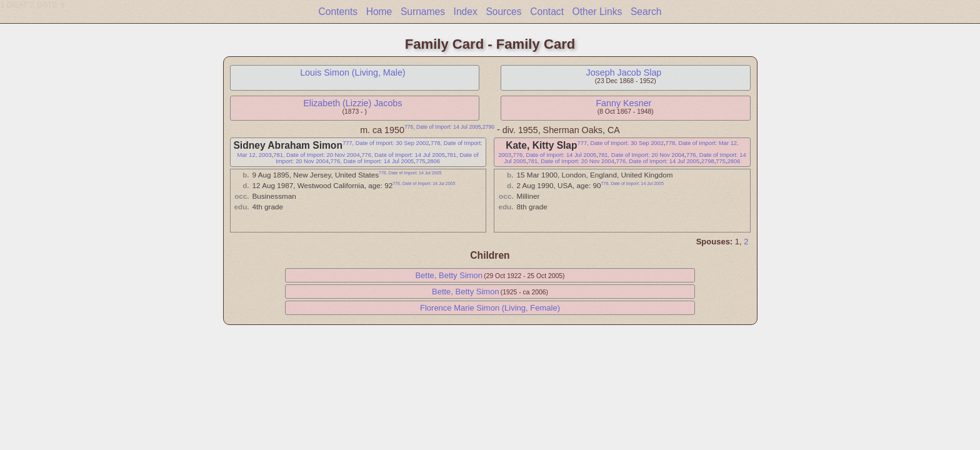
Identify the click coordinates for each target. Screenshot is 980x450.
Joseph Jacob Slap (623, 72)
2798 (708, 161)
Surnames (423, 12)
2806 (433, 161)
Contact (547, 12)
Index (466, 12)
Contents (338, 12)
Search (646, 12)
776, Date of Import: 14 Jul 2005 (443, 127)
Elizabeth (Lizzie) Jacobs (352, 103)
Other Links (597, 12)
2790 (488, 127)
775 (421, 161)
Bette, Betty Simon (449, 275)
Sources (503, 12)
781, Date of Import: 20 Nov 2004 (316, 155)
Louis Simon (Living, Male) (352, 72)
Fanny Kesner (623, 103)
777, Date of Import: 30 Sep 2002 (386, 143)
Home (379, 12)
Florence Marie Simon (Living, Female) (490, 308)
